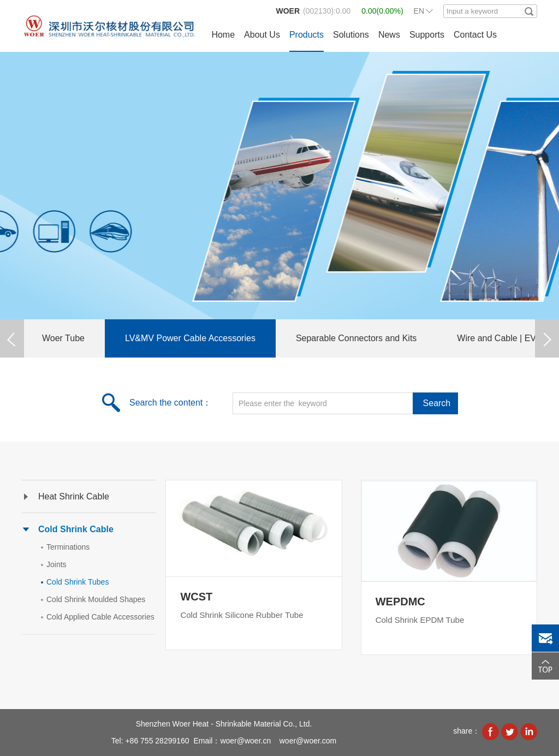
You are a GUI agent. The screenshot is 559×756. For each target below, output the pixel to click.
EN (419, 11)
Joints (57, 564)
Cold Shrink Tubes (78, 582)
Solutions (351, 35)
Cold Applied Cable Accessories (100, 617)
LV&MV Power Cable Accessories (190, 338)
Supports (427, 35)
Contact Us (475, 35)
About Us (262, 35)
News (389, 35)
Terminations (68, 547)
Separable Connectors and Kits (356, 338)
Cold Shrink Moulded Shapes (96, 599)
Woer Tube (63, 338)
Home (223, 35)
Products (307, 35)
